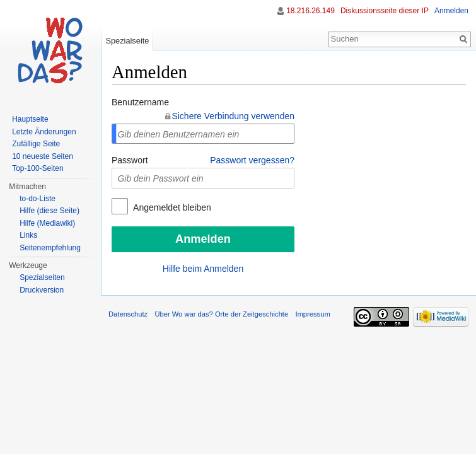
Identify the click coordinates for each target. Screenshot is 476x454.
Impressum (312, 314)
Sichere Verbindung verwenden (233, 116)
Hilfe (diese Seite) (49, 211)
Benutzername (140, 102)
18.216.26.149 (311, 11)
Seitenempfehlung (50, 248)
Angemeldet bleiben (171, 207)
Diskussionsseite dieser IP (385, 11)
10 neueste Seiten (43, 156)
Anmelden (451, 11)
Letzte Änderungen (44, 132)
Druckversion (42, 290)
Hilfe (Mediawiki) (47, 223)
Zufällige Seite (36, 144)
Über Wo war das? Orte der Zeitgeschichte (221, 314)
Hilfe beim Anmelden (203, 269)
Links (28, 235)
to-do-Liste (38, 199)
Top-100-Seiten (38, 168)
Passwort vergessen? (252, 160)
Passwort (130, 160)
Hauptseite (30, 119)
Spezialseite (127, 41)
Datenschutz (128, 314)
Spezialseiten (42, 277)
